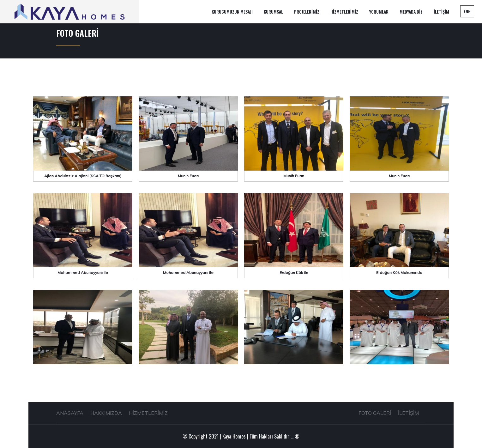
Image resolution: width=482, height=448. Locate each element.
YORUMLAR (379, 12)
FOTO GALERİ (375, 413)
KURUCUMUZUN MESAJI (232, 12)
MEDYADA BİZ (411, 12)
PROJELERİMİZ (307, 12)
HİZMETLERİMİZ (344, 12)
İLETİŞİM (441, 12)
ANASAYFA (70, 413)
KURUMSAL (273, 12)
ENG (467, 11)
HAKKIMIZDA (106, 413)
